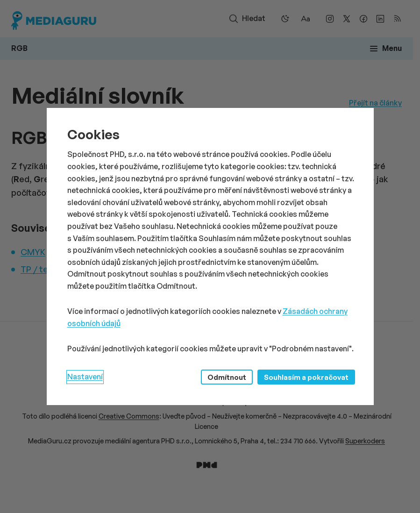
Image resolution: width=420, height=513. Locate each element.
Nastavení (85, 377)
